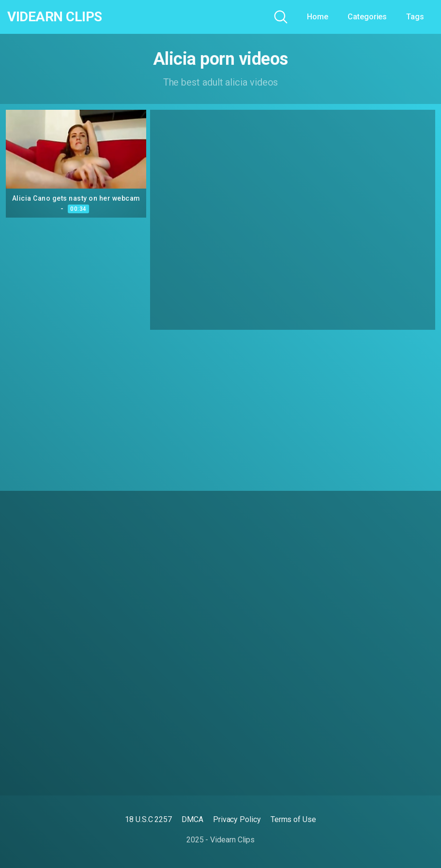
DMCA (192, 819)
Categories (367, 17)
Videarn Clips (55, 17)
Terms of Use (293, 819)
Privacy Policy (237, 819)
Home (318, 17)
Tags (415, 17)
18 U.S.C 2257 (148, 819)
